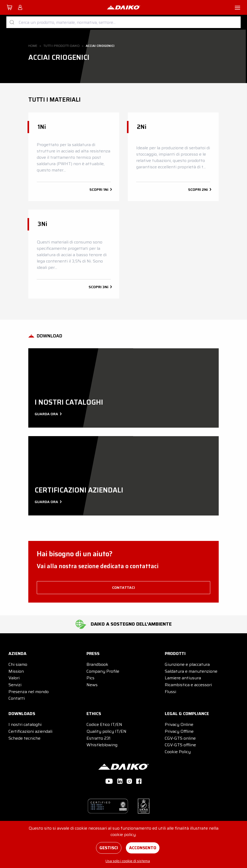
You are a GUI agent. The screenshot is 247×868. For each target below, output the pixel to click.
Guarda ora (48, 414)
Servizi (15, 685)
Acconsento (143, 848)
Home (33, 46)
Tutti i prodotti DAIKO (61, 46)
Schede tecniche (24, 738)
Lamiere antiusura (183, 678)
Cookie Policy (178, 752)
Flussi (170, 692)
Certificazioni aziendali (30, 731)
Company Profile (103, 671)
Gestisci (109, 848)
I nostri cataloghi (25, 724)
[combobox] (123, 22)
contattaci (123, 587)
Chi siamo (18, 664)
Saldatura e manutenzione (191, 671)
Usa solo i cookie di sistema (128, 861)
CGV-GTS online (180, 738)
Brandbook (97, 664)
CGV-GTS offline (180, 745)
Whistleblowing (102, 745)
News (92, 685)
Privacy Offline (179, 731)
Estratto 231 (99, 738)
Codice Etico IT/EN (104, 724)
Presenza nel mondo (29, 692)
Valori (14, 678)
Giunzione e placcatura (187, 664)
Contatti (17, 698)
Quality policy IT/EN (106, 731)
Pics (90, 678)
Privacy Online (179, 724)
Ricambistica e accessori (188, 685)
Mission (16, 671)
